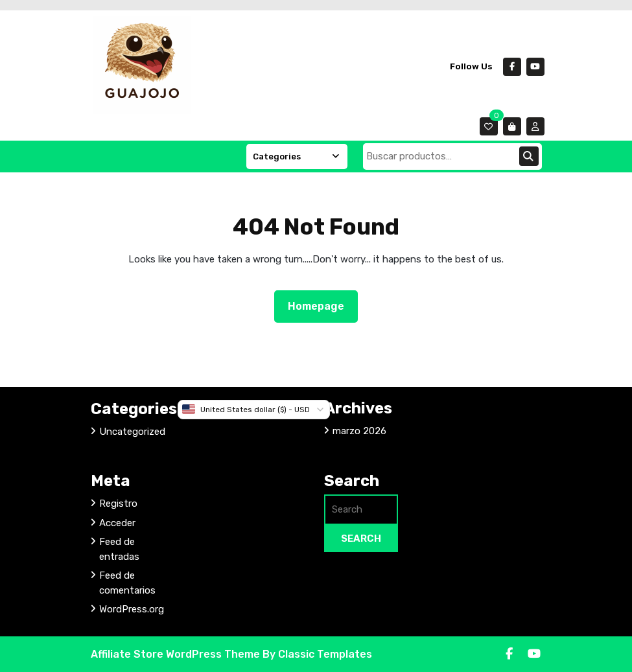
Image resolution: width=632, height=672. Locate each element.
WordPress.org (132, 609)
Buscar (529, 156)
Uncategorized (132, 432)
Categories (297, 156)
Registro (118, 504)
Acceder (117, 523)
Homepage (321, 305)
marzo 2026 (359, 431)
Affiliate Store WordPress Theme (177, 654)
